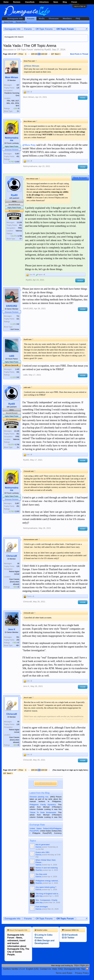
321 (18, 319)
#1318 (83, 602)
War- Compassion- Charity (47, 900)
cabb (12, 356)
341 (18, 372)
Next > (58, 54)
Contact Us (45, 969)
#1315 (83, 375)
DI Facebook (70, 935)
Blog (65, 2)
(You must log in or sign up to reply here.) (70, 770)
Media (42, 18)
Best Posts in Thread (79, 54)
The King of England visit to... (48, 894)
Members (67, 18)
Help (55, 969)
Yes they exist (41, 874)
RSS (87, 969)
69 (18, 564)
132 (39, 54)
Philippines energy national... (47, 881)
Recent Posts (21, 22)
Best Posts (9, 22)
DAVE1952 (12, 306)
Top (83, 969)
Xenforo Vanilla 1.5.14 (14, 969)
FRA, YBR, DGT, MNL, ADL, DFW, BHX (13, 103)
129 (18, 566)
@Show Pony (29, 145)
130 (32, 54)
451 (18, 156)
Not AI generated (43, 845)
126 (18, 88)
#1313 (80, 280)
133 (42, 54)
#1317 (83, 529)
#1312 (83, 167)
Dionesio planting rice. (39, 797)
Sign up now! (46, 783)
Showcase (54, 18)
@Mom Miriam (32, 66)
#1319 (83, 687)
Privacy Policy (82, 973)
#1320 (83, 760)
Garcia (38, 847)
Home (6, 2)
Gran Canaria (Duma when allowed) (14, 582)
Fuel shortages (42, 907)
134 (46, 54)
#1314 (83, 309)
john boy (39, 896)
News (56, 2)
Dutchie (39, 870)
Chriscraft (12, 556)
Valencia (19, 231)
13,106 (19, 222)
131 (36, 54)
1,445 (17, 369)
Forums (31, 19)
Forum (74, 2)
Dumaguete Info (15, 18)
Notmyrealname (12, 139)
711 (18, 316)
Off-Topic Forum (25, 50)
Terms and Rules (64, 973)
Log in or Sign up (80, 6)
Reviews (17, 2)
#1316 (83, 460)
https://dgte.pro (81, 965)
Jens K (12, 629)
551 (18, 637)
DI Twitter (68, 938)
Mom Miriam (12, 77)
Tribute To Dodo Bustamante (43, 812)
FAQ (78, 18)
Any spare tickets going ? (46, 887)
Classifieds (30, 2)
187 (18, 85)
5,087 (17, 154)
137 (52, 54)
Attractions (44, 2)
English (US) (32, 969)
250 (18, 640)
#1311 (83, 98)
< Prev (20, 54)
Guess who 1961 (43, 852)
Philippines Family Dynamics (43, 805)
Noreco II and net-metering (47, 868)
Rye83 (48, 50)
